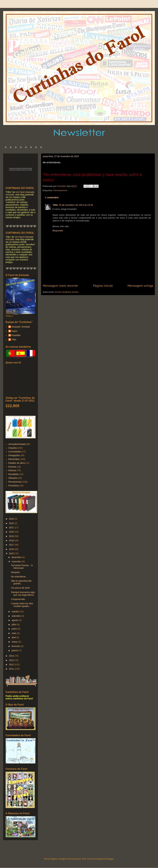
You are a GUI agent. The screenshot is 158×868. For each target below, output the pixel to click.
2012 (12, 665)
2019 (12, 536)
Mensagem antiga (140, 286)
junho (15, 629)
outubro (16, 612)
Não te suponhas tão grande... (21, 582)
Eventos (12, 467)
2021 (12, 528)
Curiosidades (15, 452)
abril (14, 637)
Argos (14, 331)
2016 (12, 549)
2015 (12, 553)
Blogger (110, 859)
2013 (12, 660)
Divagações (14, 455)
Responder (58, 231)
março (15, 642)
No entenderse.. (19, 577)
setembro (16, 616)
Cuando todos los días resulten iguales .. (22, 605)
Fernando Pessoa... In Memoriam (22, 567)
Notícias (12, 470)
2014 (12, 656)
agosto (15, 620)
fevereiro (16, 646)
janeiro (15, 650)
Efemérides (14, 459)
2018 (12, 540)
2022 (12, 523)
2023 (12, 519)
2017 (12, 545)
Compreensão (18, 599)
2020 (12, 532)
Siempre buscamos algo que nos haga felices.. (23, 594)
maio (14, 633)
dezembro (17, 557)
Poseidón (16, 335)
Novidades (14, 474)
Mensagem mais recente (60, 286)
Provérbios (14, 486)
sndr (84, 859)
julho (14, 624)
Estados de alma (17, 463)
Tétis (55, 205)
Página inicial (103, 286)
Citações (13, 448)
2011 (12, 669)
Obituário (13, 478)
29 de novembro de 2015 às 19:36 (76, 205)
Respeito (15, 572)
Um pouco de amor (20, 588)
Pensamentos (60, 190)
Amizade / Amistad (21, 327)
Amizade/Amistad (17, 444)
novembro (17, 562)
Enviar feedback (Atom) (67, 292)
